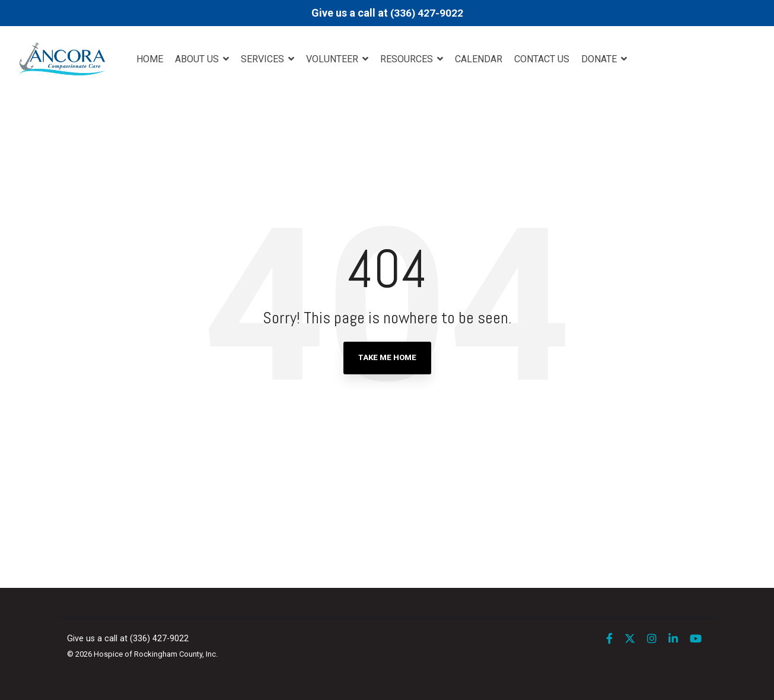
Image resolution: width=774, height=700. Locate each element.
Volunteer (333, 59)
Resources (408, 59)
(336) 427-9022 (427, 13)
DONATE (600, 59)
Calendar (479, 59)
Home (150, 59)
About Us (198, 59)
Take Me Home (387, 357)
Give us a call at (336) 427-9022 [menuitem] (128, 639)
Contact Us (542, 59)
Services (264, 59)
